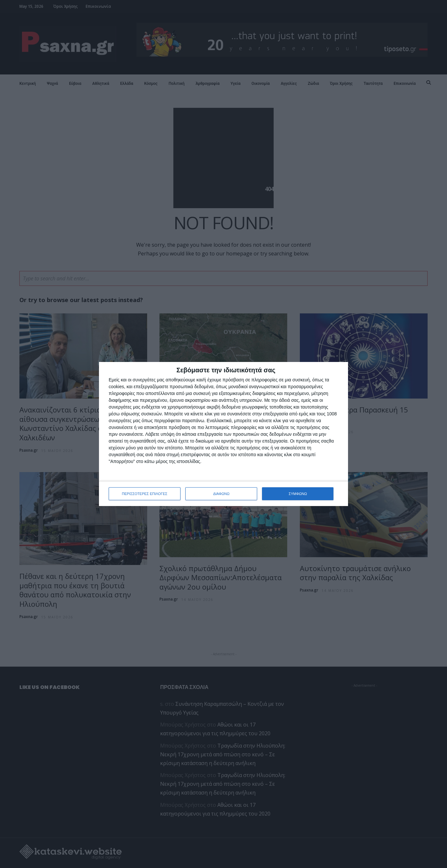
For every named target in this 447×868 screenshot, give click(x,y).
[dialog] (223, 434)
